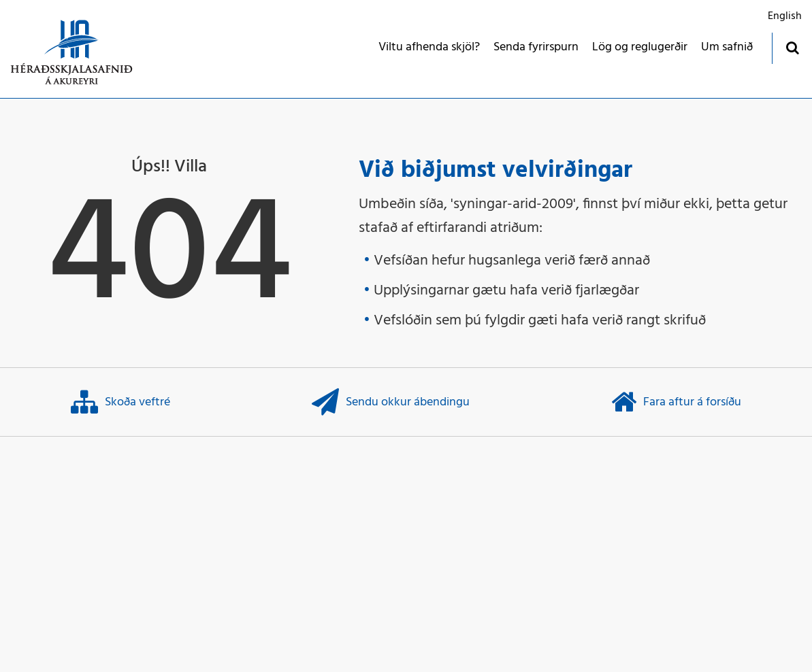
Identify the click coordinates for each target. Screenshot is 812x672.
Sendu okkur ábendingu (391, 402)
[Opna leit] (792, 47)
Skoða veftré (120, 402)
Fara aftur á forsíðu (676, 402)
